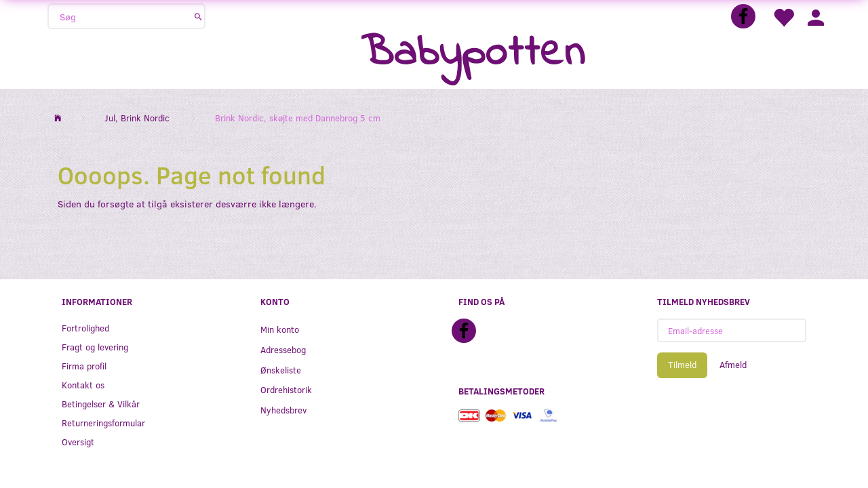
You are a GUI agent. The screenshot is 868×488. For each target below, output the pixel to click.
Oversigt (78, 442)
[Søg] (198, 16)
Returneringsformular (103, 423)
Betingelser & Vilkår (101, 404)
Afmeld (733, 365)
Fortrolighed (85, 328)
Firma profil (84, 366)
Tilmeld (682, 365)
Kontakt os (83, 385)
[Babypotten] (473, 54)
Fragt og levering (95, 347)
